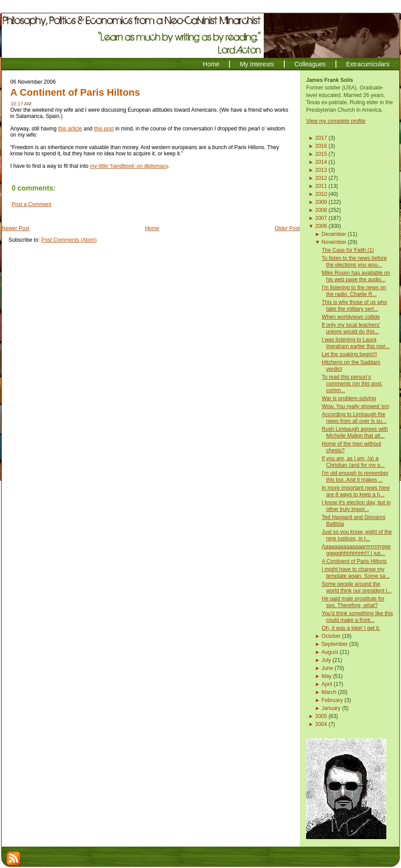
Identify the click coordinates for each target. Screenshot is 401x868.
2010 (321, 194)
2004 (321, 724)
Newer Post (16, 228)
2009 (321, 202)
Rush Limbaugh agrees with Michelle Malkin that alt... (355, 432)
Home (152, 228)
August (330, 652)
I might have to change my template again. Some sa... (356, 573)
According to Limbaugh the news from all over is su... (354, 418)
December (334, 234)
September (335, 644)
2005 (321, 716)
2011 (321, 186)
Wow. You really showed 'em (356, 406)
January (331, 708)
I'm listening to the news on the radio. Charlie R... (354, 291)
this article (70, 129)
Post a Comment (31, 204)
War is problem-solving (349, 398)
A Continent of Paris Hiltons (75, 92)
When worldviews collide (351, 317)
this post (104, 129)
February (332, 700)
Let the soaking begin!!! (349, 354)
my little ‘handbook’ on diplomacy (129, 166)
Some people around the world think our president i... (357, 587)
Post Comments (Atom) (69, 240)
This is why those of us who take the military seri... (354, 306)
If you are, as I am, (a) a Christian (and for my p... (353, 462)
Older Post (287, 228)
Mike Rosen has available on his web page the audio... (356, 276)
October (331, 636)
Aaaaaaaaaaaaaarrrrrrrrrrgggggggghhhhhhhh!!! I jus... (356, 550)
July (326, 660)
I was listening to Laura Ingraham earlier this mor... (356, 343)
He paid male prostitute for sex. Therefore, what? (353, 602)
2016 (321, 146)
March (329, 692)
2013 (321, 170)
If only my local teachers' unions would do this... (351, 328)
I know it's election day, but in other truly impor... (356, 506)
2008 (321, 210)
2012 (321, 178)
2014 (321, 162)
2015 (321, 154)
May (327, 676)
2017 (321, 138)
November (334, 242)
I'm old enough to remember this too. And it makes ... (355, 477)
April (327, 684)
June (327, 668)
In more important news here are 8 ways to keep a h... (356, 491)
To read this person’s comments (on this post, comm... (352, 384)
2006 (321, 226)
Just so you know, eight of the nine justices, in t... (357, 535)
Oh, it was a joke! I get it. (351, 628)
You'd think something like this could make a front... (357, 617)
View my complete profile (336, 121)
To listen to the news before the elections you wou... (354, 262)
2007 (321, 218)
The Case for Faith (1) (348, 250)
